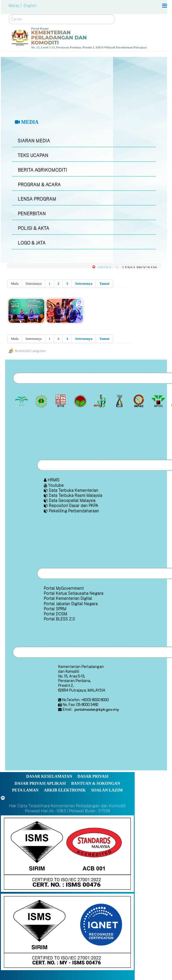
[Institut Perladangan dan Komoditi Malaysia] (139, 401)
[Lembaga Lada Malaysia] (100, 401)
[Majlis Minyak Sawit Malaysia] (159, 401)
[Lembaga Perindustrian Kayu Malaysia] (61, 401)
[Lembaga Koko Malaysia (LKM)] (81, 401)
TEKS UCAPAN (33, 155)
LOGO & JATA (32, 243)
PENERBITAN (32, 214)
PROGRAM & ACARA (39, 185)
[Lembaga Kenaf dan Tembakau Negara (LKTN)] (120, 401)
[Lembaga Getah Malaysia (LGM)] (42, 401)
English (30, 6)
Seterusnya (84, 283)
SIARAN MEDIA (34, 141)
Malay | (16, 6)
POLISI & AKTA (33, 228)
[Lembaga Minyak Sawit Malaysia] (22, 401)
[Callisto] (67, 853)
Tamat (104, 283)
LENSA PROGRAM (37, 199)
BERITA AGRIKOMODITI (42, 170)
